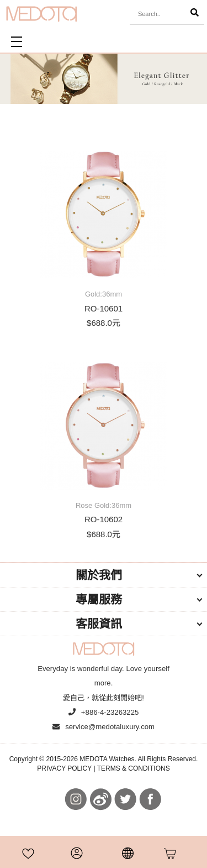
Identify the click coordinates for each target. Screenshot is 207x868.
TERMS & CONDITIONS (134, 768)
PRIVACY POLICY (64, 768)
